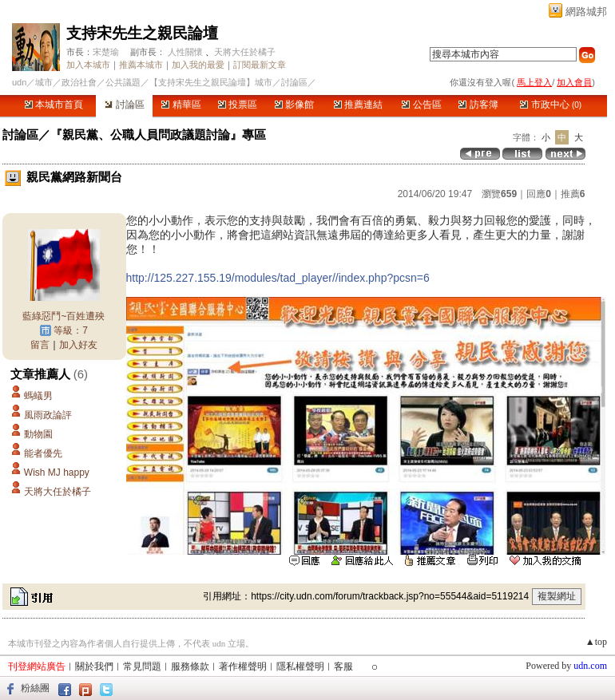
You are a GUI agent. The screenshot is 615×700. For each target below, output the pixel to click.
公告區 (421, 105)
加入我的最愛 (198, 65)
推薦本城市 (141, 65)
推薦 (573, 194)
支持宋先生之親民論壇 (142, 33)
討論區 (124, 105)
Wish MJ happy (57, 473)
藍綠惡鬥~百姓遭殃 (63, 316)
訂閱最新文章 (260, 65)
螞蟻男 (38, 396)
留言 (40, 345)
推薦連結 (358, 105)
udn (19, 82)
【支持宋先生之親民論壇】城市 (211, 82)
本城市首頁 (54, 105)
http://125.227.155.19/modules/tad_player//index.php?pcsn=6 (278, 278)
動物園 (38, 434)
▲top (596, 642)
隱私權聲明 (300, 666)
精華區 (181, 105)
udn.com (590, 666)
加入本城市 (88, 65)
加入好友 (78, 345)
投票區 (238, 105)
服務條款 (190, 666)
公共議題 (123, 82)
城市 (44, 82)
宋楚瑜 (106, 52)
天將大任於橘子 (245, 52)
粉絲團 (35, 688)
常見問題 (142, 666)
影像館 (294, 105)
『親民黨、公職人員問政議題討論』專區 (158, 134)
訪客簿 (478, 105)
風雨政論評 (48, 415)
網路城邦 (586, 12)
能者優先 (43, 453)
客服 (343, 666)
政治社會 (79, 82)
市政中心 (551, 105)
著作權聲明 (243, 666)
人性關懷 (185, 52)
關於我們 (94, 666)
